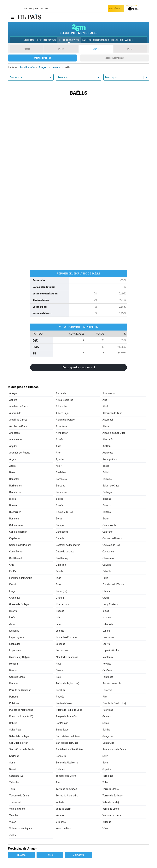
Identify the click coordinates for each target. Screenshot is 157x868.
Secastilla (61, 756)
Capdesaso (15, 538)
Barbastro (61, 479)
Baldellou (61, 472)
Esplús (13, 571)
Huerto (13, 611)
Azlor (59, 466)
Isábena (107, 617)
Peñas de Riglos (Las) (67, 683)
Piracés (60, 697)
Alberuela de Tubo (112, 413)
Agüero (13, 400)
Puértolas (108, 710)
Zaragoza (78, 855)
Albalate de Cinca (19, 406)
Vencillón (14, 815)
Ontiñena (107, 670)
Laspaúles (15, 644)
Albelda (107, 406)
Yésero (106, 829)
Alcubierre (62, 426)
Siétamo (60, 769)
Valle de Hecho (17, 809)
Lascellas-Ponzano (66, 637)
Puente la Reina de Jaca (69, 710)
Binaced (14, 505)
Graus (106, 598)
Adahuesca (109, 393)
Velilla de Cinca (111, 809)
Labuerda (108, 624)
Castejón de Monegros (68, 545)
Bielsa (13, 499)
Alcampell (108, 420)
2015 (61, 49)
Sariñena (14, 756)
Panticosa (108, 677)
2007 (130, 49)
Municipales (42, 58)
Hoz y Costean (110, 604)
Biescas (107, 499)
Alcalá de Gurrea (18, 420)
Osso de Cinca (17, 677)
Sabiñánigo (62, 723)
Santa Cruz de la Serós (22, 749)
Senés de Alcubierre (67, 763)
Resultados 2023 (46, 40)
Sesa (105, 763)
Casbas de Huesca (113, 538)
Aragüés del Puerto (20, 453)
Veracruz (61, 815)
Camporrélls (109, 525)
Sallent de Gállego (19, 736)
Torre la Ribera (111, 789)
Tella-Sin (14, 782)
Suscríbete (115, 9)
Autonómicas (115, 58)
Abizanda (61, 393)
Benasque (61, 492)
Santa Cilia (108, 743)
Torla (12, 789)
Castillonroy (62, 558)
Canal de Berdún (18, 532)
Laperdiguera (17, 637)
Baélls (106, 466)
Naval (59, 664)
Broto (105, 519)
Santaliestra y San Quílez (69, 749)
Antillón (107, 446)
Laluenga (14, 631)
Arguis (13, 459)
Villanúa (107, 822)
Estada (60, 571)
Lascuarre (108, 637)
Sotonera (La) (17, 776)
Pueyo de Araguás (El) (21, 716)
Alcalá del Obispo (65, 420)
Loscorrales (62, 650)
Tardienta (108, 776)
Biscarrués (15, 512)
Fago (58, 578)
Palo (58, 677)
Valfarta (60, 802)
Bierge (59, 499)
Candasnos (62, 532)
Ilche (58, 617)
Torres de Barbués (113, 796)
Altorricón (108, 439)
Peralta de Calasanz (20, 690)
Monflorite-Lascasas (67, 657)
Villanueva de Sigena (21, 829)
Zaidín (13, 835)
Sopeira (107, 769)
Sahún (106, 723)
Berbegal (107, 492)
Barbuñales (15, 486)
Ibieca (106, 611)
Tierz (59, 782)
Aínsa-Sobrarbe (64, 400)
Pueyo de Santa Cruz (67, 716)
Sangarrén (108, 736)
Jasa (58, 624)
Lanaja (106, 631)
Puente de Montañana (21, 710)
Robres (13, 723)
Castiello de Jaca (65, 552)
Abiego (13, 393)
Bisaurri (107, 505)
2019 (27, 49)
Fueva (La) (61, 591)
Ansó (59, 446)
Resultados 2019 (69, 40)
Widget (129, 40)
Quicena (107, 716)
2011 (96, 49)
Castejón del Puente (20, 545)
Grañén (60, 598)
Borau (59, 519)
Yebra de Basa (64, 829)
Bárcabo (61, 486)
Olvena (60, 670)
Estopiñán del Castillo (21, 578)
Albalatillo (61, 406)
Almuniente (15, 439)
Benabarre (15, 492)
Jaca (12, 624)
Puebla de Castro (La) (114, 703)
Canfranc (108, 532)
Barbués (107, 479)
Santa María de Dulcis (114, 749)
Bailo (12, 472)
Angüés (13, 446)
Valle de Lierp (63, 809)
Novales (107, 664)
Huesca (60, 611)
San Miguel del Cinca (67, 743)
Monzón (14, 664)
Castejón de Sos (111, 545)
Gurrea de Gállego (19, 604)
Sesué (13, 769)
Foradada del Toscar (114, 585)
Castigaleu (108, 552)
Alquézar (61, 439)
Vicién (13, 822)
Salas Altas (15, 730)
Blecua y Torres (64, 512)
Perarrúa (107, 690)
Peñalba (14, 683)
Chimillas (61, 565)
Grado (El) (15, 598)
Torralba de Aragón (66, 789)
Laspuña (61, 644)
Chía (12, 565)
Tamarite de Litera (66, 776)
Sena (12, 763)
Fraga (12, 591)
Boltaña (107, 512)
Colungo (107, 565)
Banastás (14, 479)
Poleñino (14, 703)
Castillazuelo (16, 558)
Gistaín (106, 591)
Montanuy (108, 657)
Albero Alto (15, 413)
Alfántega (15, 433)
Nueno (13, 670)
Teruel (50, 855)
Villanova (61, 822)
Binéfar (60, 505)
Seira (105, 756)
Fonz (58, 585)
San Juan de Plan (19, 743)
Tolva (105, 782)
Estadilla (107, 571)
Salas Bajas (62, 730)
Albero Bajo (62, 413)
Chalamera (108, 558)
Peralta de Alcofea (113, 683)
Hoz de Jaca (63, 604)
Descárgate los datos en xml (79, 367)
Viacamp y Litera (112, 815)
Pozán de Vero (64, 703)
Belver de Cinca (111, 486)
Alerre (106, 426)
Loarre (106, 644)
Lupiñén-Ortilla (111, 650)
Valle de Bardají (111, 802)
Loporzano (15, 650)
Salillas (106, 730)
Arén (58, 453)
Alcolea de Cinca (18, 426)
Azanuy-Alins (110, 459)
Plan (105, 697)
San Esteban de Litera (68, 736)
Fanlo (105, 578)
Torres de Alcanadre (67, 796)
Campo (60, 525)
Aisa (105, 400)
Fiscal (12, 585)
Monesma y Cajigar (20, 657)
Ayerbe (60, 459)
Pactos (86, 40)
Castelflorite (16, 552)
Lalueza (60, 631)
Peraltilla (61, 690)
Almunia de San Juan (114, 433)
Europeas (117, 40)
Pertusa (14, 697)
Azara (12, 466)
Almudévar (62, 433)
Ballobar (107, 472)
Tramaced (15, 802)
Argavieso (108, 453)
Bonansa (14, 519)
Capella (60, 538)
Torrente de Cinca (19, 796)
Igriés (12, 617)
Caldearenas (16, 525)
